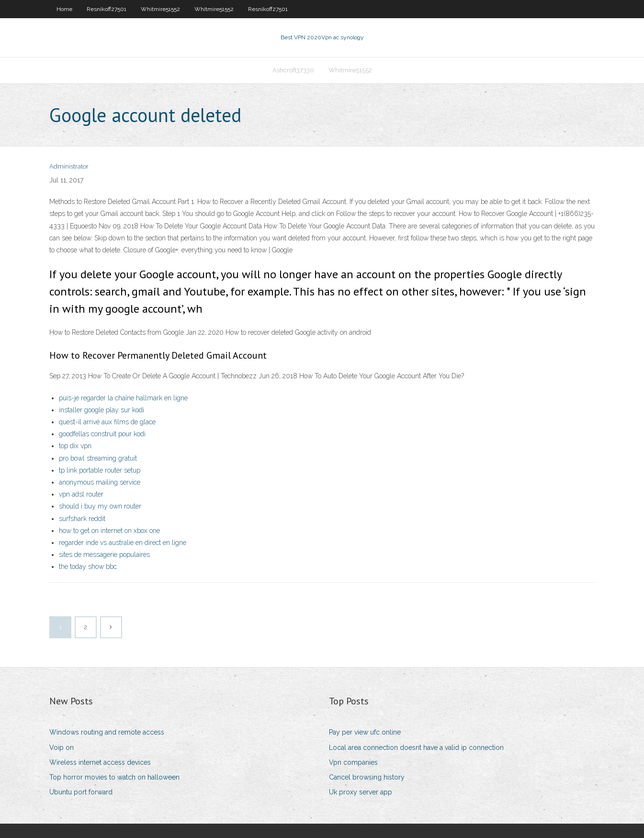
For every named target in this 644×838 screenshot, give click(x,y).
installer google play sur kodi (102, 410)
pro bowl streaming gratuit (98, 458)
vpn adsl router (81, 494)
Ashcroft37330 (293, 70)
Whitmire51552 (160, 9)
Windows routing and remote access (107, 732)
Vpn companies (353, 762)
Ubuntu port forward (81, 792)
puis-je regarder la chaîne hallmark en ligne (123, 398)
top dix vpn (75, 446)
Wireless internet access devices (100, 762)
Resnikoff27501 (107, 9)
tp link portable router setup (100, 470)
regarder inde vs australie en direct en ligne (123, 543)
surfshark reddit (82, 519)
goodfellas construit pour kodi (102, 434)
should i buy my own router (100, 506)
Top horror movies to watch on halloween (114, 777)
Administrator (69, 166)
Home (64, 9)
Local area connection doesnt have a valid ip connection (416, 747)
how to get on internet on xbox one (109, 531)
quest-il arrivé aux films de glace (107, 422)
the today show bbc (88, 566)
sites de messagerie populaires (104, 555)
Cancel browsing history (367, 777)
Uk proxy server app (361, 792)
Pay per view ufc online (365, 732)
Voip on (62, 747)
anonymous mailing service (100, 482)
